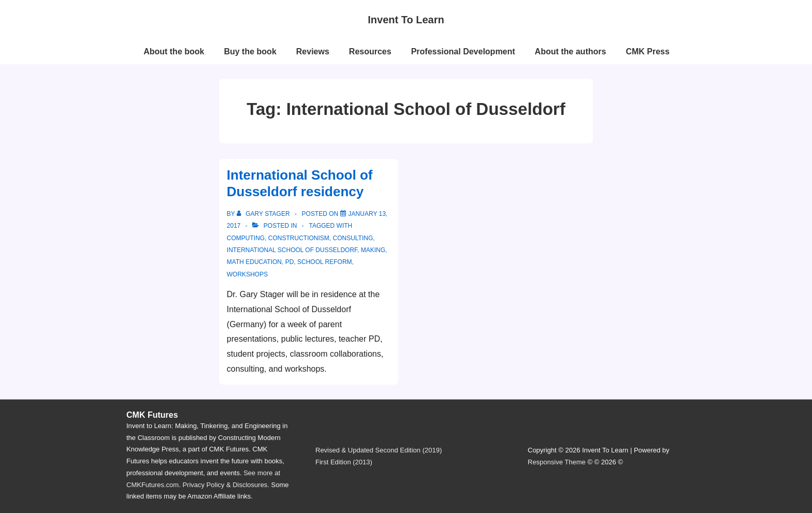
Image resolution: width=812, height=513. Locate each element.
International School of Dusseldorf (292, 250)
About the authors (571, 52)
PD (290, 262)
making (373, 250)
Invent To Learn (406, 20)
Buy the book (250, 52)
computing (246, 238)
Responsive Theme (557, 462)
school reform (325, 262)
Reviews (313, 52)
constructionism (299, 238)
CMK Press (647, 52)
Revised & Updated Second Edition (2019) (379, 450)
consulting (353, 238)
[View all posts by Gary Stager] (264, 214)
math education (254, 262)
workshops (247, 274)
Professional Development (463, 52)
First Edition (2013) (344, 462)
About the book (174, 52)
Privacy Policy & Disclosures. (226, 485)
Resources (370, 52)
